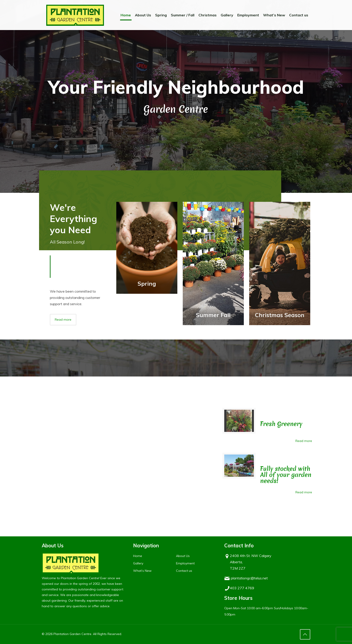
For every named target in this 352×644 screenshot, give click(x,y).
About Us (183, 556)
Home (138, 556)
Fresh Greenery (281, 424)
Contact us (184, 571)
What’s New (142, 571)
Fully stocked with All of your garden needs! (286, 475)
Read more (304, 441)
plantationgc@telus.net (249, 578)
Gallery (138, 563)
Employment (185, 563)
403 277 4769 (242, 588)
